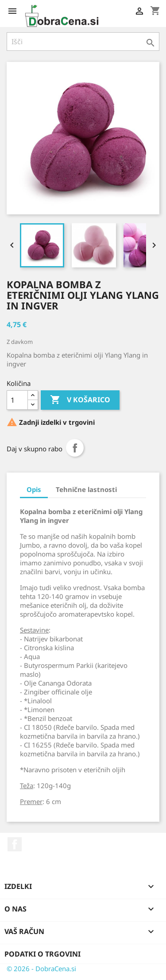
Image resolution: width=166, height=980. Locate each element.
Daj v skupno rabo (75, 448)
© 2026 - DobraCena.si (41, 969)
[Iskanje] (83, 42)
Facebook (15, 844)
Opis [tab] (34, 489)
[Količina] (17, 400)
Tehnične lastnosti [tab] (86, 489)
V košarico (80, 400)
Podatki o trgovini (42, 954)
